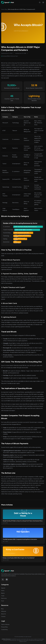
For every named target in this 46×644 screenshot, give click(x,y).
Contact (3, 617)
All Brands (4, 611)
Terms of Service (5, 624)
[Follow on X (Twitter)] (3, 580)
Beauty (3, 593)
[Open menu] (43, 2)
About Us (4, 614)
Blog (6, 9)
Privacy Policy (4, 627)
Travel (3, 596)
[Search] (40, 2)
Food (3, 601)
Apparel (3, 588)
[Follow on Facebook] (7, 580)
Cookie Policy (4, 630)
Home (3, 9)
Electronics (4, 598)
